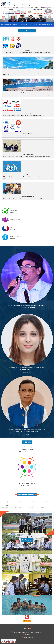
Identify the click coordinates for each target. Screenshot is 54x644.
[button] (4, 14)
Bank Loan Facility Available (11, 24)
